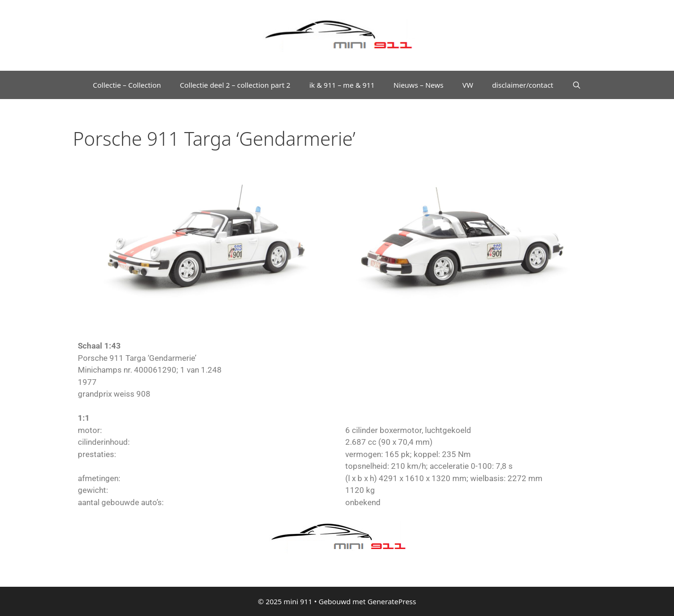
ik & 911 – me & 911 (342, 85)
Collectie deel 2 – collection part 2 (235, 85)
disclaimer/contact (523, 85)
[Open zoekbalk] (577, 85)
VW (468, 85)
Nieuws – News (418, 85)
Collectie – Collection (127, 85)
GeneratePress (392, 601)
